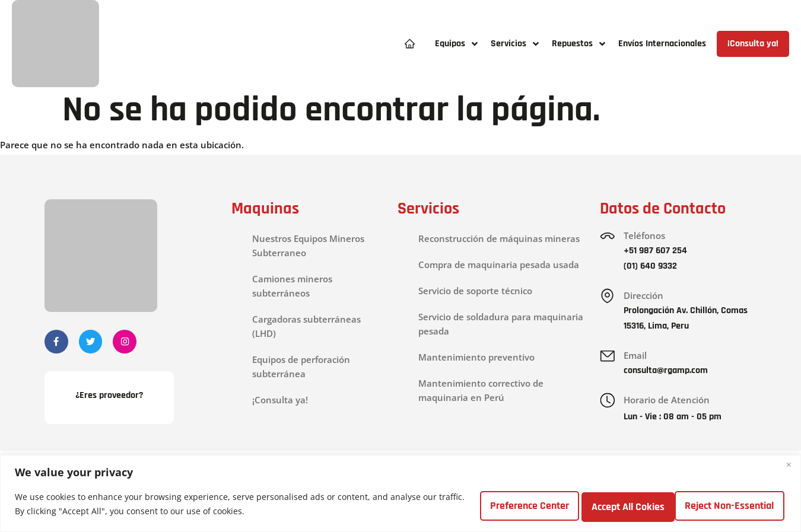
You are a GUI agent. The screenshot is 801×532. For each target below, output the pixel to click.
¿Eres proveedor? (109, 398)
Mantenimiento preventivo (476, 357)
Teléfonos (646, 235)
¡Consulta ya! (280, 400)
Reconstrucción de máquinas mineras (499, 238)
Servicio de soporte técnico (475, 291)
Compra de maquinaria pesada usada (499, 265)
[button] (457, 44)
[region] (401, 494)
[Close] (789, 466)
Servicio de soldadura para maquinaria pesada (501, 324)
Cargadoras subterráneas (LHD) (306, 326)
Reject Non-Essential (616, 504)
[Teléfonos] (608, 237)
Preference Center (495, 504)
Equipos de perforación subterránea (301, 367)
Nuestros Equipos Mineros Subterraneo (308, 246)
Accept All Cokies (734, 504)
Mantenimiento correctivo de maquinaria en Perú (481, 390)
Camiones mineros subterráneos (292, 286)
